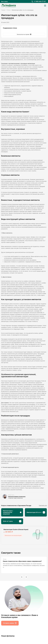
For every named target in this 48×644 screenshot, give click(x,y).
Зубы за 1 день (8, 521)
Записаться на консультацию (13, 535)
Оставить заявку (10, 623)
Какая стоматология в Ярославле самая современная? (22, 561)
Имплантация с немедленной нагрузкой (8, 512)
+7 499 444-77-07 (40, 1)
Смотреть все (43, 505)
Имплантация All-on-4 (34, 512)
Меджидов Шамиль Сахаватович (17, 497)
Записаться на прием (24, 34)
